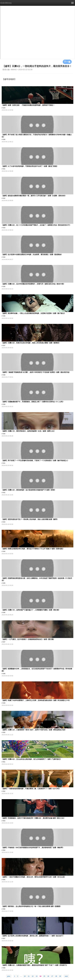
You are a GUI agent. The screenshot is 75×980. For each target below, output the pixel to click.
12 (33, 976)
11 (29, 976)
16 (48, 976)
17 (52, 976)
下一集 (67, 62)
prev (9, 976)
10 (25, 976)
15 (44, 976)
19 (60, 976)
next (66, 976)
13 (37, 976)
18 (56, 976)
